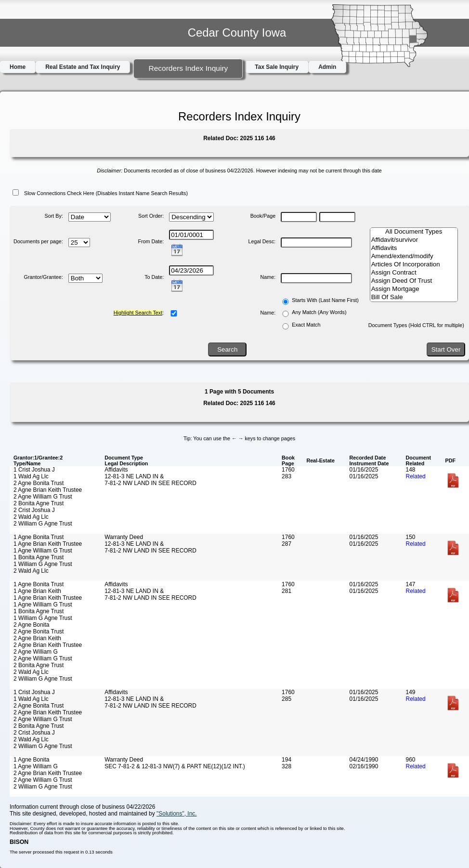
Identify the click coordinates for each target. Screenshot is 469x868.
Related (416, 476)
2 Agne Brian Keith (37, 638)
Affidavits (414, 248)
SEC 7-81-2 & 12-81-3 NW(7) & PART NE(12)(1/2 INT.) (175, 766)
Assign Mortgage (414, 289)
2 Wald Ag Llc (31, 517)
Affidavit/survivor (414, 240)
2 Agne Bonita (31, 625)
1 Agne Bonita (31, 760)
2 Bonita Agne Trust (39, 503)
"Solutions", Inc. (177, 814)
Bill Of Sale (414, 297)
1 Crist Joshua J (34, 470)
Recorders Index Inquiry (188, 68)
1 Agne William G (36, 766)
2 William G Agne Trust (43, 524)
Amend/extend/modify (414, 256)
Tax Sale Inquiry (277, 67)
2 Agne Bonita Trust (39, 483)
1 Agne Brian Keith (37, 591)
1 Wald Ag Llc (31, 476)
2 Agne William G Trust (43, 497)
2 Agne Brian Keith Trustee (48, 490)
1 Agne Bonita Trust (39, 537)
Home (18, 67)
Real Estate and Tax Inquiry (83, 67)
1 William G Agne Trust (43, 564)
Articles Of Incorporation (414, 265)
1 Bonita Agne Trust (39, 557)
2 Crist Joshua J (34, 510)
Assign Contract (414, 273)
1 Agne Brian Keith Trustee (48, 544)
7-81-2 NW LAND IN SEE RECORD (150, 483)
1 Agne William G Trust (43, 551)
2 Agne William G (36, 652)
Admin (327, 67)
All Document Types (414, 232)
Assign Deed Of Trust (414, 281)
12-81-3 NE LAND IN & (134, 476)
